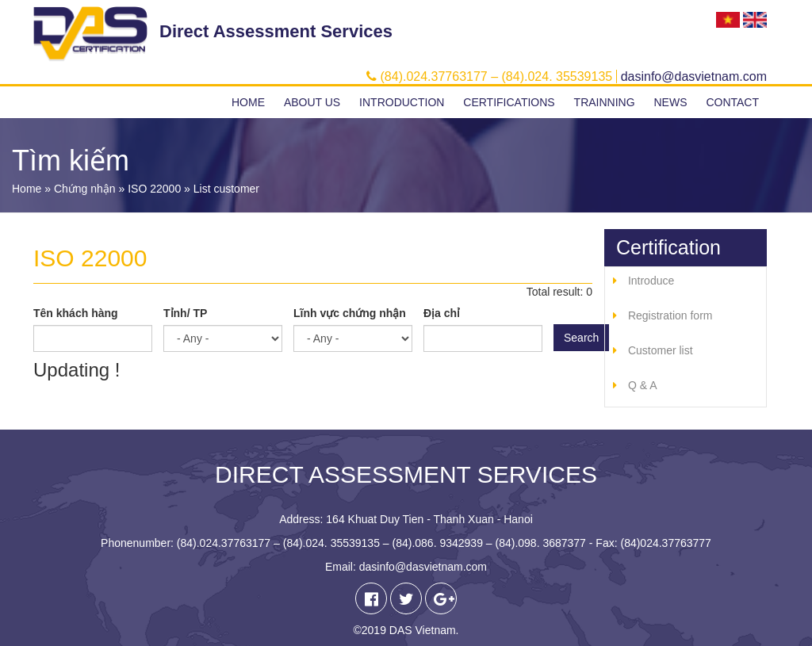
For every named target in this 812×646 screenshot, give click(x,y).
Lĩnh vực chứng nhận (350, 313)
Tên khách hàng (76, 313)
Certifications (509, 102)
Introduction (402, 102)
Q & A (643, 385)
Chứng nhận (85, 189)
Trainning (605, 102)
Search (581, 338)
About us (312, 102)
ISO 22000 (154, 189)
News (670, 102)
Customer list (661, 350)
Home (248, 102)
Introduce (651, 281)
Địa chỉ (442, 313)
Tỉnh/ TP (185, 313)
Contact (732, 102)
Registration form (670, 315)
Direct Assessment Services (276, 31)
